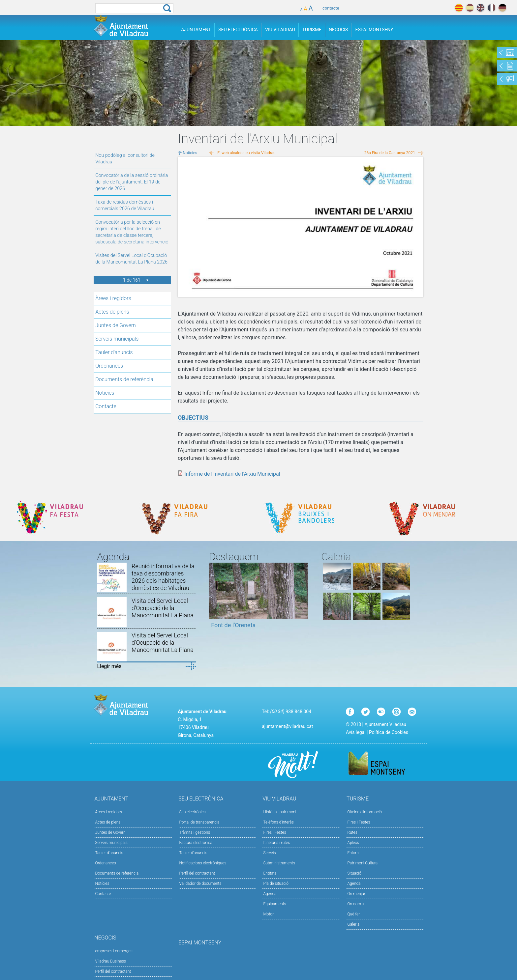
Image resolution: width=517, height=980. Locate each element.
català (459, 8)
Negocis (338, 30)
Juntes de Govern (116, 325)
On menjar (356, 894)
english (481, 8)
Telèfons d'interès (278, 822)
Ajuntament (196, 30)
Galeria (353, 924)
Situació (354, 873)
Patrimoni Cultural (363, 863)
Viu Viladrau (280, 30)
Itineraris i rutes (276, 843)
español (470, 8)
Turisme (312, 30)
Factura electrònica (196, 843)
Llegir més (109, 666)
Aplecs (353, 843)
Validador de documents (200, 883)
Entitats (270, 873)
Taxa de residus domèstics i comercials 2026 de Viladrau (125, 205)
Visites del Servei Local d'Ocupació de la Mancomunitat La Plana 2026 (131, 259)
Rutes (352, 832)
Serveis (269, 853)
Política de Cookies (389, 732)
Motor (268, 914)
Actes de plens (112, 312)
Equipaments (274, 904)
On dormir (356, 904)
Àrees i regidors (113, 298)
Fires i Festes (274, 832)
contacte (331, 8)
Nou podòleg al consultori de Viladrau (125, 159)
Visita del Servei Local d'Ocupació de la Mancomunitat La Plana (163, 608)
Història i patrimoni (280, 812)
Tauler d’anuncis (193, 853)
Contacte (106, 406)
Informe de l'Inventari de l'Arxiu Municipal (232, 474)
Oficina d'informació (365, 812)
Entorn (353, 853)
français (491, 8)
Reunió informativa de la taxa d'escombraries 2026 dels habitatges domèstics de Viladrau (163, 577)
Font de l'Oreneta (233, 625)
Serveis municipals (117, 339)
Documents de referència (124, 379)
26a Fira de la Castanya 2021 (390, 153)
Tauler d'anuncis (114, 352)
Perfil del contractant (197, 873)
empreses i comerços (114, 951)
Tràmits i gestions (195, 832)
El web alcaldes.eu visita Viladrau (246, 153)
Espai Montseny (374, 30)
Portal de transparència (199, 822)
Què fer (353, 914)
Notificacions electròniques (203, 863)
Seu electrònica (193, 812)
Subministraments (279, 863)
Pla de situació (276, 883)
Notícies (105, 393)
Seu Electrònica (238, 30)
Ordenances (109, 366)
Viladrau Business (111, 961)
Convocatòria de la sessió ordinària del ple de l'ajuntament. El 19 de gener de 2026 (132, 182)
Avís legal (356, 732)
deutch (502, 8)
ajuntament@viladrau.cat (287, 726)
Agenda (270, 894)
